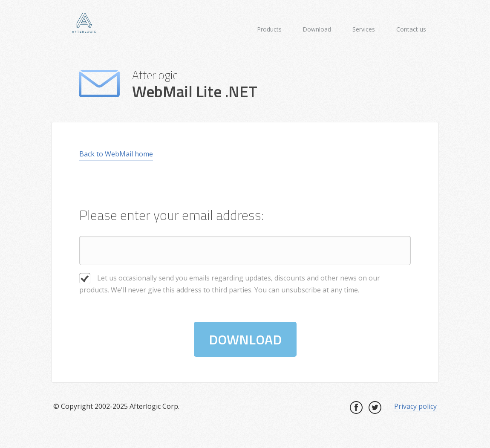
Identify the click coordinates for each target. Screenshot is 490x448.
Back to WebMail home (116, 154)
